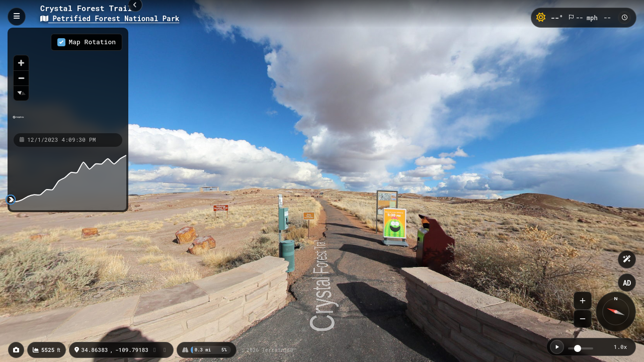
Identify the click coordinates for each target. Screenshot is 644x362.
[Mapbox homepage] (18, 121)
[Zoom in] (21, 63)
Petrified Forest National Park (110, 18)
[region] (68, 80)
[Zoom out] (21, 78)
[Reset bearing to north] (21, 93)
